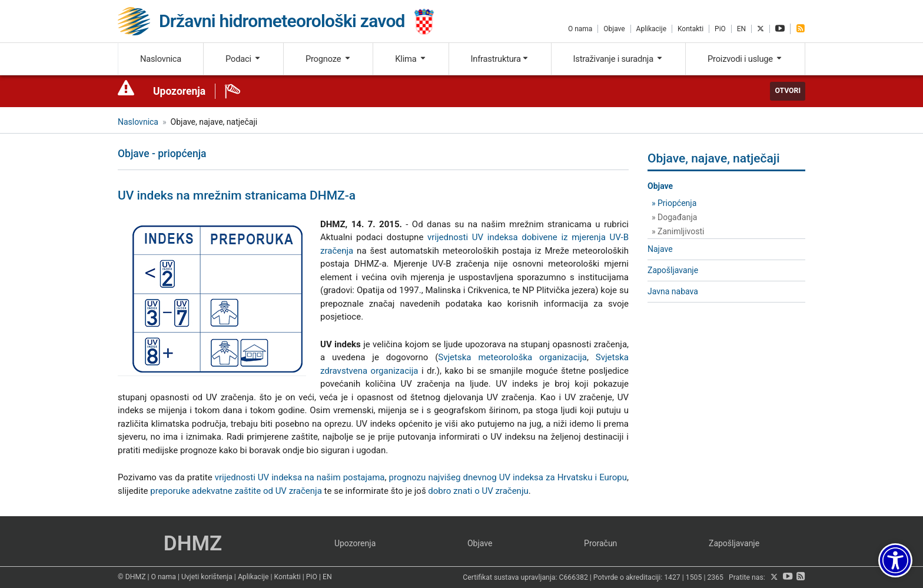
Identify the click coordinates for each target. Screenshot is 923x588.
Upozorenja (179, 91)
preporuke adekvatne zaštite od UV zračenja (236, 491)
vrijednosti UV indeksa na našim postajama (300, 477)
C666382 (574, 577)
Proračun (600, 543)
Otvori (788, 91)
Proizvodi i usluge (745, 59)
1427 (672, 577)
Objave (614, 29)
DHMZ (193, 544)
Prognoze (328, 59)
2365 (715, 577)
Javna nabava (673, 291)
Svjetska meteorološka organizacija (512, 357)
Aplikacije (651, 29)
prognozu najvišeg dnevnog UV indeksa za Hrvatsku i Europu (508, 477)
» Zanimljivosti (678, 231)
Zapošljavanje (673, 270)
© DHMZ (132, 577)
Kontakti (690, 29)
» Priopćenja (674, 203)
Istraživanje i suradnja (619, 59)
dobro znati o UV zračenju (478, 491)
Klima (411, 59)
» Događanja (674, 217)
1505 (694, 577)
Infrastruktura (500, 59)
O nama (580, 29)
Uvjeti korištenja (207, 577)
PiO (720, 29)
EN (741, 29)
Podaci (243, 59)
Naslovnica (161, 59)
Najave (660, 249)
